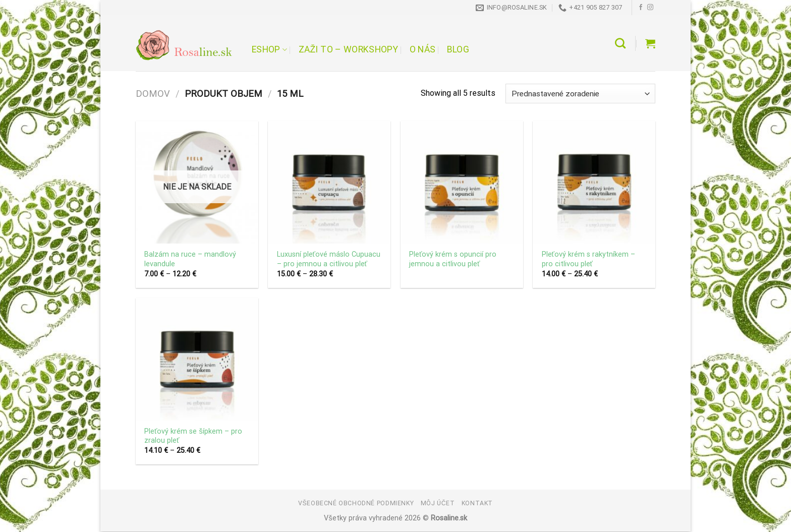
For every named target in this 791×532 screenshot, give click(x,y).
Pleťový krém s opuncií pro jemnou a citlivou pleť (453, 259)
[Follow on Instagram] (650, 8)
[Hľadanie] (620, 43)
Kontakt (477, 503)
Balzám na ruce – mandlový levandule (190, 259)
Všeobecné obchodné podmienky (356, 503)
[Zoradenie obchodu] (580, 94)
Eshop (269, 49)
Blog (458, 49)
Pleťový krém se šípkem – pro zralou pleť (193, 436)
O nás (423, 49)
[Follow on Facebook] (641, 8)
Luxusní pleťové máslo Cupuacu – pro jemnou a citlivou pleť (329, 259)
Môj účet (438, 503)
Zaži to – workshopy (348, 49)
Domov (153, 94)
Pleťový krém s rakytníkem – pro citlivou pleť (588, 259)
